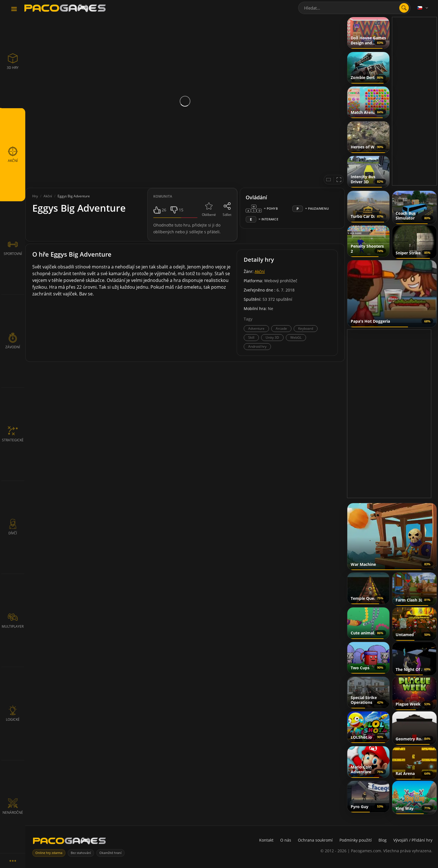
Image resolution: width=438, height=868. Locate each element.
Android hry (257, 346)
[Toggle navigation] (14, 9)
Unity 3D (272, 337)
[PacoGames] (69, 842)
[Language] (423, 8)
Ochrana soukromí (315, 840)
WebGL (296, 337)
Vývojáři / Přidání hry (413, 840)
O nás (286, 840)
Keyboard (306, 328)
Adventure (256, 328)
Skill (251, 337)
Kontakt (266, 840)
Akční (260, 271)
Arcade (281, 328)
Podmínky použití (356, 840)
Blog (383, 840)
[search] (404, 8)
